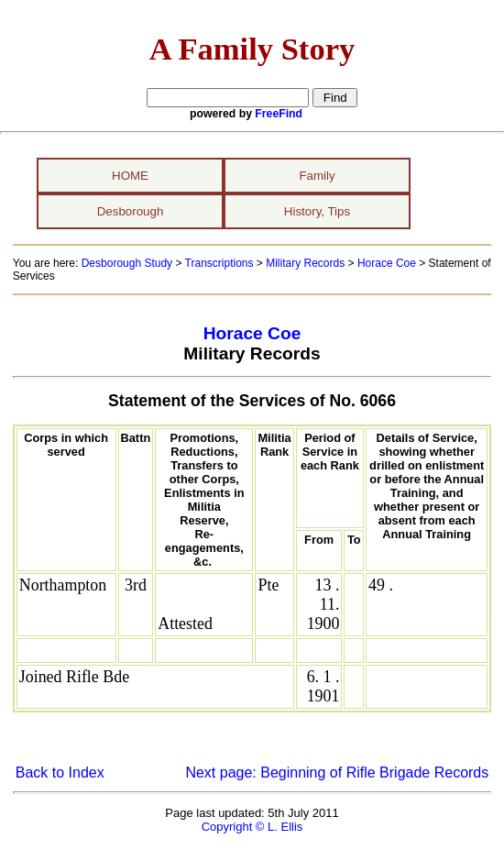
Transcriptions (219, 263)
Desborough (131, 211)
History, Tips (317, 211)
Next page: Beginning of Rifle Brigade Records (337, 773)
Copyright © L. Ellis (252, 827)
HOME (130, 176)
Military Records (305, 263)
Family (317, 176)
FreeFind (279, 114)
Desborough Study (127, 263)
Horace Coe (387, 263)
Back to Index (60, 773)
